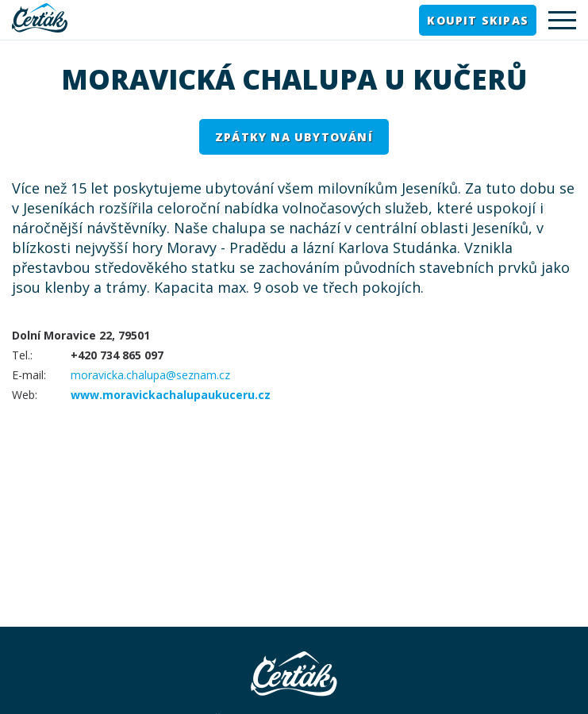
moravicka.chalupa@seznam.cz (150, 375)
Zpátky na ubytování (294, 137)
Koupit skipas (478, 20)
